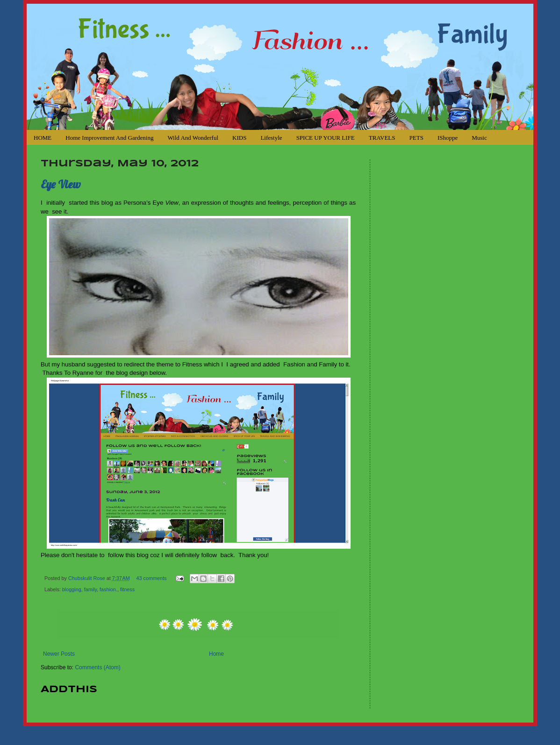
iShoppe (448, 138)
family (90, 589)
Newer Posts (59, 654)
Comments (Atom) (97, 667)
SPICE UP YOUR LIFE (326, 138)
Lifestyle (271, 138)
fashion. (108, 589)
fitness (127, 589)
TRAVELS (382, 138)
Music (479, 138)
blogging (72, 589)
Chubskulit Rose (87, 578)
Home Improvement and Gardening (109, 138)
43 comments (152, 578)
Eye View (61, 184)
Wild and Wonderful (193, 138)
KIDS (239, 138)
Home (216, 654)
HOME (43, 138)
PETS (416, 138)
